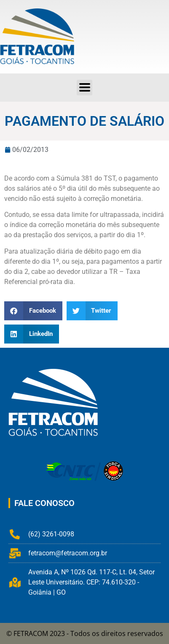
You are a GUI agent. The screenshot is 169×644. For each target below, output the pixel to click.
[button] (33, 311)
